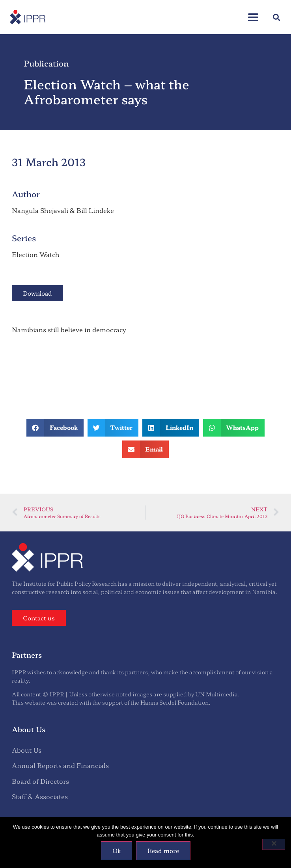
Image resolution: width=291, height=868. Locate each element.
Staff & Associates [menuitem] (40, 796)
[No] (274, 844)
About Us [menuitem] (27, 750)
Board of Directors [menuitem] (40, 781)
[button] (277, 17)
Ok (117, 850)
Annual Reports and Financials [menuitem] (60, 765)
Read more (163, 850)
